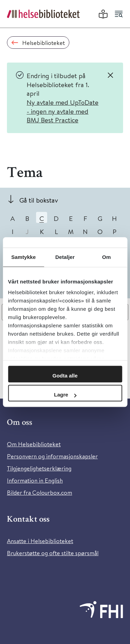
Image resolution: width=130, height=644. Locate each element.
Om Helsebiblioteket (34, 444)
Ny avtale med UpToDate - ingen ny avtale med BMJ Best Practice (63, 111)
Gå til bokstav (39, 200)
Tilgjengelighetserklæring (39, 468)
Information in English (35, 480)
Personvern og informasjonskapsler (52, 456)
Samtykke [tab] (23, 257)
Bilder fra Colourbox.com (40, 492)
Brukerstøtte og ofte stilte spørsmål (53, 553)
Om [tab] (107, 257)
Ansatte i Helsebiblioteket (40, 541)
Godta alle (65, 376)
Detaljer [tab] (65, 257)
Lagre (65, 395)
